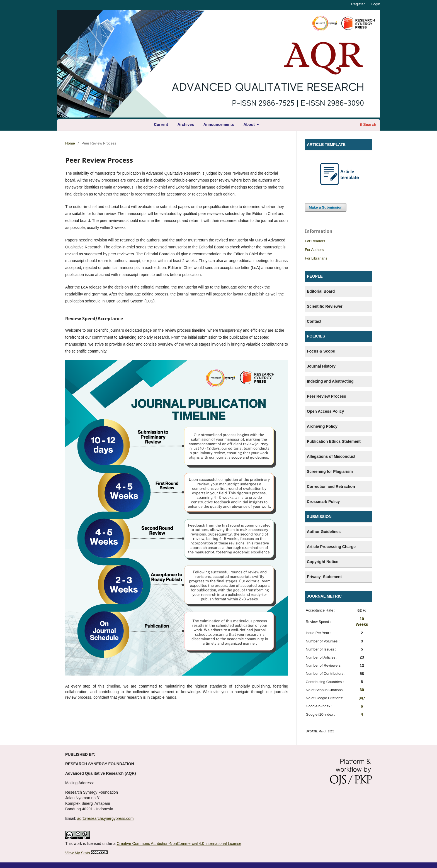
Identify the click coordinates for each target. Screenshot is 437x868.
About (249, 124)
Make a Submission (326, 207)
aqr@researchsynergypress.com (105, 818)
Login (376, 4)
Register (358, 4)
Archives (186, 124)
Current (161, 124)
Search (368, 124)
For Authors (314, 250)
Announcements (219, 124)
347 (362, 698)
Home (70, 143)
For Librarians (316, 258)
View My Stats (77, 853)
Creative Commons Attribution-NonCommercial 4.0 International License (179, 843)
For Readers (315, 241)
